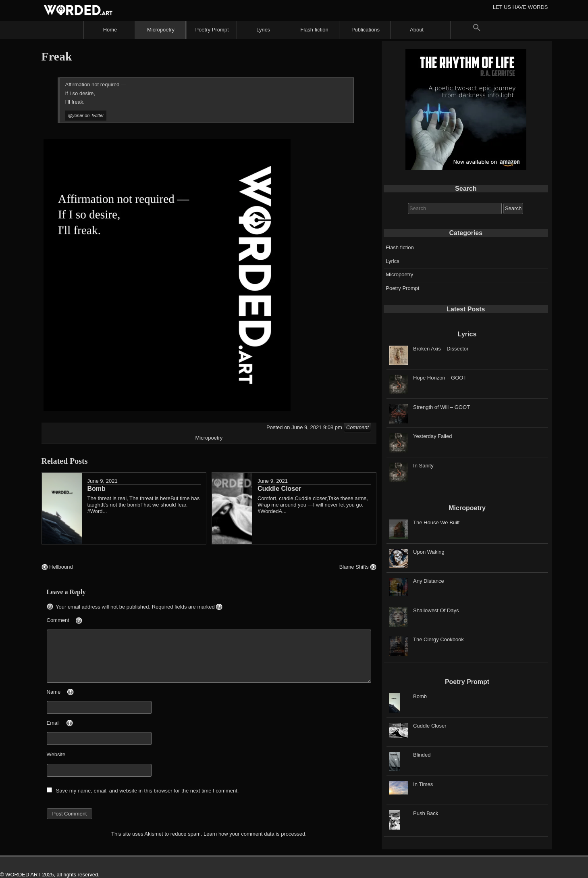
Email (73, 724)
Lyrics (263, 30)
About (417, 30)
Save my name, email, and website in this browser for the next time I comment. (148, 791)
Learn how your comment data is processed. (255, 834)
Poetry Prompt (212, 30)
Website (56, 754)
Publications (366, 30)
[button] (477, 30)
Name (74, 692)
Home (110, 30)
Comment (78, 621)
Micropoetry (161, 30)
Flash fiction (314, 30)
